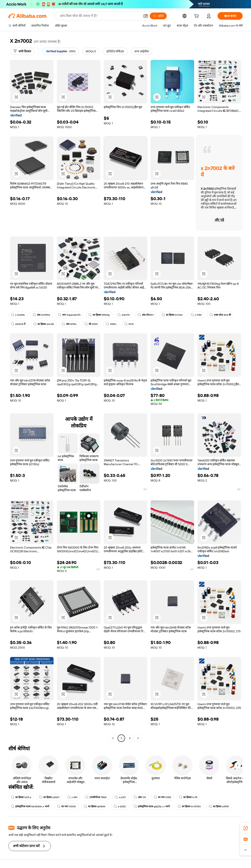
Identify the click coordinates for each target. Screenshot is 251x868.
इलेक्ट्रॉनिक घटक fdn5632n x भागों (30, 806)
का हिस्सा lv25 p (21, 797)
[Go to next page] (138, 738)
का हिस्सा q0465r (95, 806)
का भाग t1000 (67, 806)
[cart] (197, 17)
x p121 (120, 797)
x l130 (196, 315)
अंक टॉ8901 (146, 315)
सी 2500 (91, 324)
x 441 (72, 797)
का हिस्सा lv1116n (172, 315)
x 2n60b (18, 315)
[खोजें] (158, 16)
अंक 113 (140, 797)
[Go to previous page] (113, 738)
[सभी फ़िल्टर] (22, 51)
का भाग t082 (162, 797)
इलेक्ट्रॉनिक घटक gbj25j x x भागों (152, 806)
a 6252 (120, 806)
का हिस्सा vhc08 (44, 324)
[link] (246, 828)
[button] (146, 16)
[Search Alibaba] (100, 16)
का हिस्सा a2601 (49, 797)
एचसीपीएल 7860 (96, 797)
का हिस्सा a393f (219, 806)
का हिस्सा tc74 (188, 797)
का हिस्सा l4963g (99, 315)
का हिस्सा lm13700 (189, 806)
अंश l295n (69, 324)
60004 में (18, 324)
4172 (129, 324)
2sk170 (124, 315)
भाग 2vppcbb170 (69, 315)
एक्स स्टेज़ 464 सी (220, 315)
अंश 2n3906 (41, 315)
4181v (111, 324)
